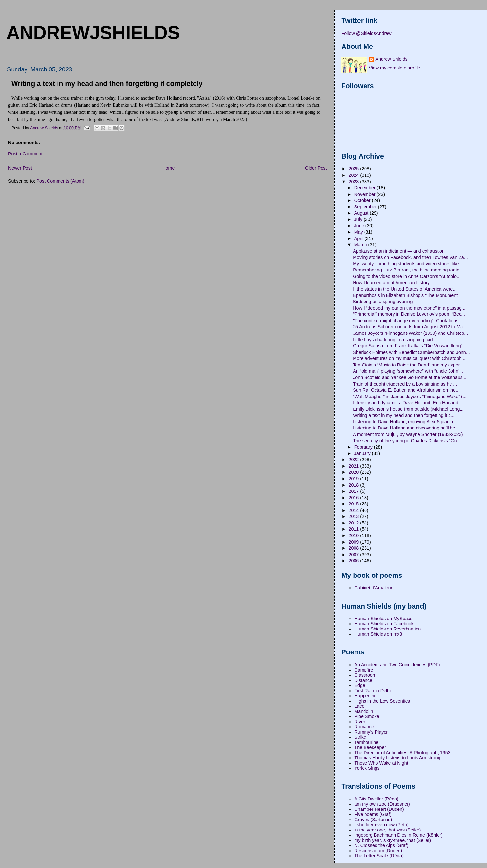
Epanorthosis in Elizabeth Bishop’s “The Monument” (406, 295)
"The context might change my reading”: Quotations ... (408, 321)
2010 (355, 535)
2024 (355, 175)
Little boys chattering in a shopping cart (393, 340)
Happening (365, 696)
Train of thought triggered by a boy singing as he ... (405, 384)
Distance (363, 680)
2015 (355, 504)
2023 (355, 182)
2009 (355, 542)
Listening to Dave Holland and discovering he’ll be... (406, 428)
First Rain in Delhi (372, 691)
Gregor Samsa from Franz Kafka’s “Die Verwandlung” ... (410, 346)
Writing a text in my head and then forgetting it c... (404, 415)
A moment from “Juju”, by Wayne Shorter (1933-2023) (408, 434)
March (361, 245)
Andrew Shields (391, 59)
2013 (355, 516)
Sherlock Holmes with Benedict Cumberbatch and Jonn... (411, 352)
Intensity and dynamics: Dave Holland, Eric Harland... (408, 403)
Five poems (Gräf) (373, 814)
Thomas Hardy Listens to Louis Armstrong (397, 758)
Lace (359, 706)
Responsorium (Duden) (378, 851)
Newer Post (20, 168)
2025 (355, 169)
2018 (355, 485)
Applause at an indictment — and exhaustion (399, 251)
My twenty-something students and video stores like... (408, 264)
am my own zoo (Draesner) (382, 804)
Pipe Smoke (367, 716)
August (362, 213)
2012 (355, 523)
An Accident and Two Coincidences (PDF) (397, 665)
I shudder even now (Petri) (381, 825)
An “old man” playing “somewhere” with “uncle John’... (408, 371)
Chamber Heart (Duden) (379, 809)
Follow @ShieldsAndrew (366, 33)
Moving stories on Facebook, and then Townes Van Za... (410, 257)
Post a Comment (25, 154)
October (363, 200)
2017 (355, 491)
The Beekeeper (370, 747)
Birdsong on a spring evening (383, 302)
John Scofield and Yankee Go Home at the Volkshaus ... (410, 377)
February (364, 447)
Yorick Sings (367, 768)
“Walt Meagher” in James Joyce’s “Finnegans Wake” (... (410, 397)
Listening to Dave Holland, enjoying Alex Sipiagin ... (406, 422)
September (366, 207)
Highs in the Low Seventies (382, 701)
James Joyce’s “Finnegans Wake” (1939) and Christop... (410, 333)
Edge (360, 685)
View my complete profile (394, 68)
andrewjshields (93, 33)
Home (168, 168)
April (360, 238)
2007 (355, 555)
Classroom (365, 675)
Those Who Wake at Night (381, 763)
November (365, 194)
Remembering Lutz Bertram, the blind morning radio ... (409, 270)
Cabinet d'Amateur (373, 588)
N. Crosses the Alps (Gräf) (381, 845)
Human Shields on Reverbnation (387, 629)
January (363, 453)
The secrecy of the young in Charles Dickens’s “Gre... (408, 441)
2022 (355, 460)
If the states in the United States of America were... (405, 289)
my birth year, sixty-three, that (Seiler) (393, 840)
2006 (355, 561)
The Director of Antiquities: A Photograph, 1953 (402, 753)
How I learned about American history (391, 283)
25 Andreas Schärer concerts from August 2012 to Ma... (410, 327)
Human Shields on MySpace (383, 619)
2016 (355, 498)
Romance (364, 727)
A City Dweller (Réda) (376, 799)
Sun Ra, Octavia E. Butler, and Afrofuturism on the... (406, 390)
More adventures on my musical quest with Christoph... (409, 358)
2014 (355, 510)
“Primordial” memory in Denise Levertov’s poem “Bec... (409, 314)
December (365, 188)
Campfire (364, 670)
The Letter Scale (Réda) (379, 856)
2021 (355, 466)
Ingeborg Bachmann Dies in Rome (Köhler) (398, 835)
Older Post (316, 168)
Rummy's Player (371, 732)
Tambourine (366, 742)
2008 (355, 548)
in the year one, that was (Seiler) (387, 830)
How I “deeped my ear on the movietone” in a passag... (409, 308)
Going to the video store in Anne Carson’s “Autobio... (407, 276)
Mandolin (364, 711)
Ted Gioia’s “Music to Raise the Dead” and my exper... (408, 365)
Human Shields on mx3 (378, 634)
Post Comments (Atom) (60, 181)
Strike (360, 737)
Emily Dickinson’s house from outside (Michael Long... (408, 409)
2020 (355, 472)
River (360, 722)
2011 (355, 529)
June (360, 226)
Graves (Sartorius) (373, 820)
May (359, 232)
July (359, 219)
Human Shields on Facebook (384, 624)
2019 (355, 479)
